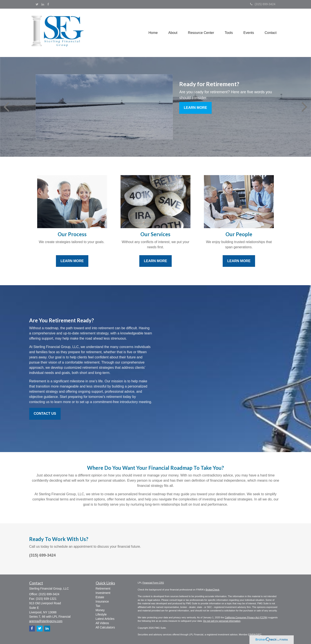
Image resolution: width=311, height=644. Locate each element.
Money (100, 610)
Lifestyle (101, 614)
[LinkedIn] (43, 4)
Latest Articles (105, 619)
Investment (103, 593)
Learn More (195, 108)
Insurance (102, 601)
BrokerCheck (213, 590)
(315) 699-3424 (263, 4)
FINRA (252, 635)
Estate (100, 597)
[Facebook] (48, 4)
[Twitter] (37, 4)
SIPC (259, 635)
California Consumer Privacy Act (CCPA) (246, 617)
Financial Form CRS (153, 583)
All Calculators (105, 627)
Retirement (103, 589)
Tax (98, 606)
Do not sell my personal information (222, 621)
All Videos (102, 623)
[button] (172, 33)
